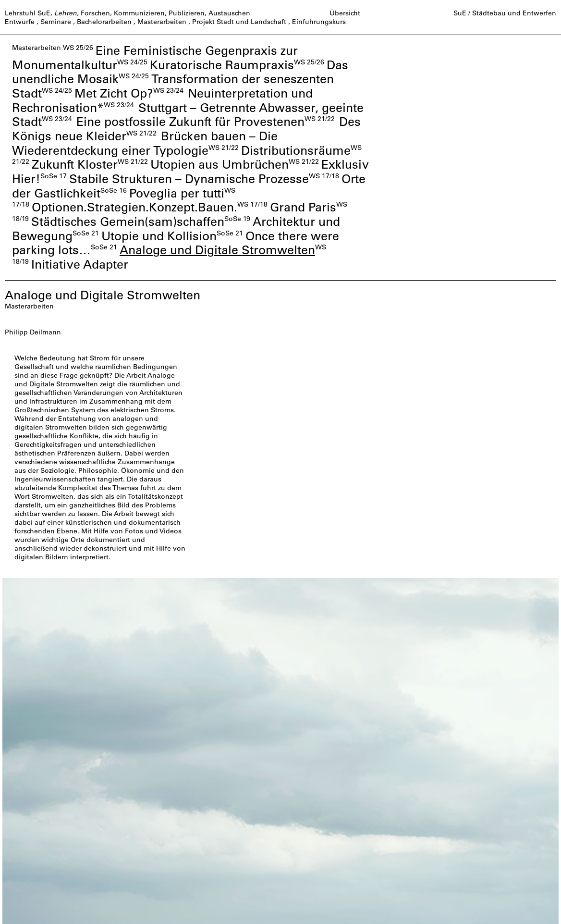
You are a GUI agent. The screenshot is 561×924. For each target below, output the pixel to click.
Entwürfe (20, 22)
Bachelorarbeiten (104, 22)
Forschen (95, 13)
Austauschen (229, 13)
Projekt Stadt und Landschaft (239, 22)
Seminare (56, 22)
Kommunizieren (139, 13)
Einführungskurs (319, 22)
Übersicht (345, 13)
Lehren (66, 13)
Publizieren (187, 13)
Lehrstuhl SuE (28, 13)
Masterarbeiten (162, 22)
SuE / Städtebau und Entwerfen (505, 13)
